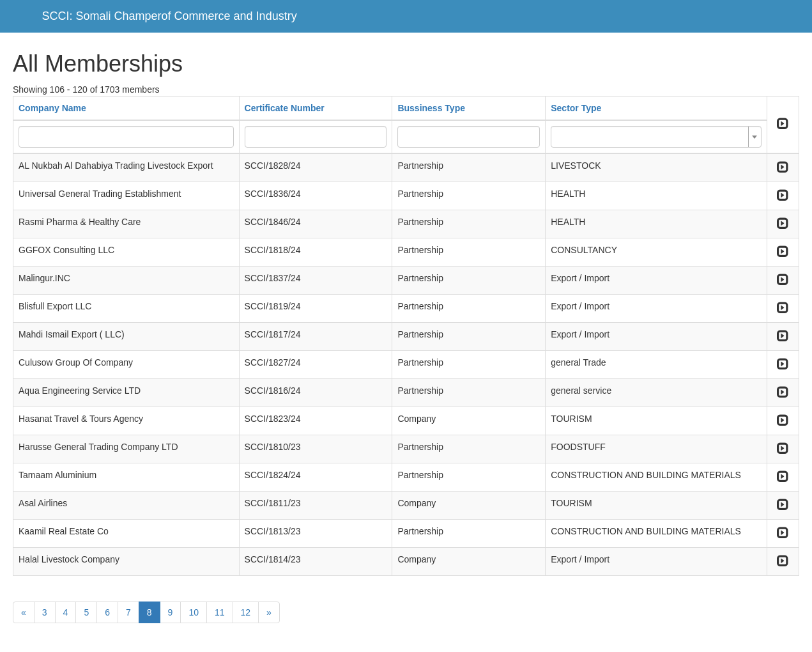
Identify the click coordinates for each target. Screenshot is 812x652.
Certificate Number (285, 108)
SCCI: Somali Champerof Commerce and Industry (170, 16)
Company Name (52, 108)
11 (220, 612)
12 (246, 612)
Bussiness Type (431, 108)
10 (194, 612)
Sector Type (576, 108)
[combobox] (656, 137)
